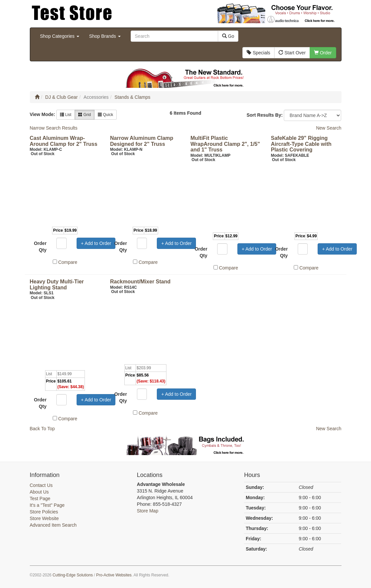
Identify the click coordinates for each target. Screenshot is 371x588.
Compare (68, 262)
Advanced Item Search (53, 525)
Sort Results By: (265, 115)
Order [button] (323, 53)
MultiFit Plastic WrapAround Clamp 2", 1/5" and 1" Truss (225, 144)
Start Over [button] (292, 53)
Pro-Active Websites (114, 575)
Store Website (44, 518)
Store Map (148, 511)
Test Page (40, 499)
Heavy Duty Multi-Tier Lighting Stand (57, 285)
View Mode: (43, 114)
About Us (39, 492)
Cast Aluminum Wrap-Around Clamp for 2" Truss (64, 141)
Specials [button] (258, 53)
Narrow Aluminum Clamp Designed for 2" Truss (142, 141)
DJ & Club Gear (61, 97)
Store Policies (44, 512)
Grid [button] (85, 115)
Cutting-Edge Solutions (73, 575)
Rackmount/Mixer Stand (140, 282)
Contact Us (41, 485)
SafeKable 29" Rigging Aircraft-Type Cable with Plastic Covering (301, 144)
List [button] (66, 115)
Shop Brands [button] (105, 36)
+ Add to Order (96, 243)
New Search (329, 128)
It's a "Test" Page (47, 505)
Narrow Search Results (54, 128)
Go (228, 36)
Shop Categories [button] (60, 36)
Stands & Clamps (132, 97)
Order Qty (40, 247)
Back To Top (42, 429)
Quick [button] (105, 115)
